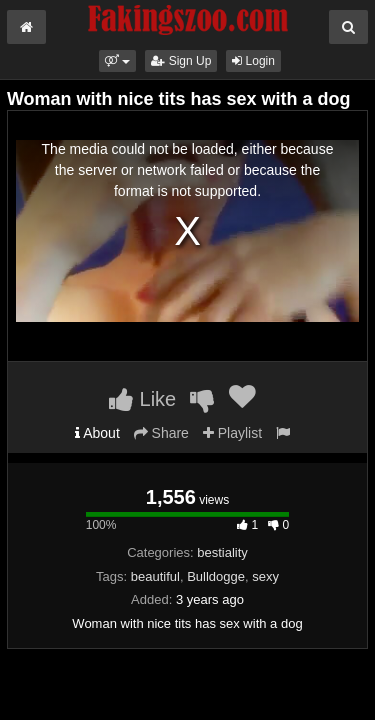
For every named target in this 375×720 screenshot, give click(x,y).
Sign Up (181, 61)
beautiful (155, 576)
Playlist (232, 433)
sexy (265, 576)
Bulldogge (216, 576)
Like (142, 399)
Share (161, 433)
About (97, 433)
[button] (117, 61)
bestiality (222, 552)
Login (253, 61)
